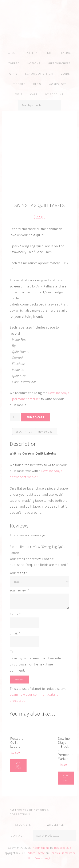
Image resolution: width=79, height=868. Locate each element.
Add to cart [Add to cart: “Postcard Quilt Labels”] (18, 766)
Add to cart (35, 417)
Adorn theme (41, 848)
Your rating (19, 573)
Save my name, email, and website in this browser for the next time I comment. (37, 664)
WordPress (35, 858)
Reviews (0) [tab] (46, 432)
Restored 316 (63, 848)
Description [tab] (24, 432)
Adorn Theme (36, 853)
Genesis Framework (62, 853)
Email (15, 633)
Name (15, 614)
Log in (48, 858)
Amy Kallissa (39, 30)
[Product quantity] (15, 417)
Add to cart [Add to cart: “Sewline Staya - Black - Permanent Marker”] (66, 778)
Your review (19, 590)
